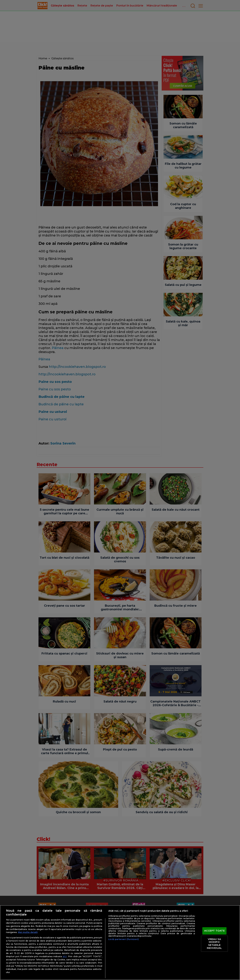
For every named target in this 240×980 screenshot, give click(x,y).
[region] (120, 943)
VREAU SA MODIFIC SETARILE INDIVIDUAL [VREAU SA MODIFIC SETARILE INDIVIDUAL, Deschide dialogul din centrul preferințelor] (214, 944)
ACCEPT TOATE (214, 931)
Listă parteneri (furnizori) (123, 939)
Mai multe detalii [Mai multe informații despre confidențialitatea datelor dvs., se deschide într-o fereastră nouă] (28, 932)
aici (65, 956)
